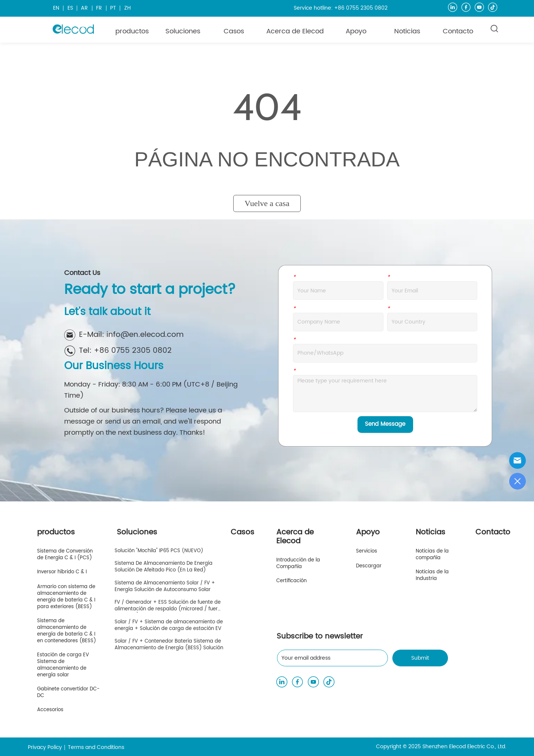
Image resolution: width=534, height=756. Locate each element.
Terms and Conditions (96, 747)
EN (56, 8)
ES (70, 8)
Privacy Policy (45, 747)
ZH (128, 8)
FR (99, 8)
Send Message (385, 424)
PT (113, 8)
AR (84, 8)
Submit (420, 658)
